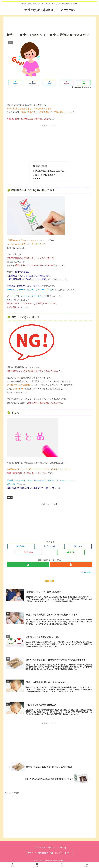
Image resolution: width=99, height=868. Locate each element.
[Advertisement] (49, 22)
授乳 (10, 498)
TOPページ (32, 853)
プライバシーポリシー (63, 853)
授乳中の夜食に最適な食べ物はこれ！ (50, 171)
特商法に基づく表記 (46, 853)
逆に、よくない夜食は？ (45, 175)
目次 (38, 166)
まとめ (38, 178)
